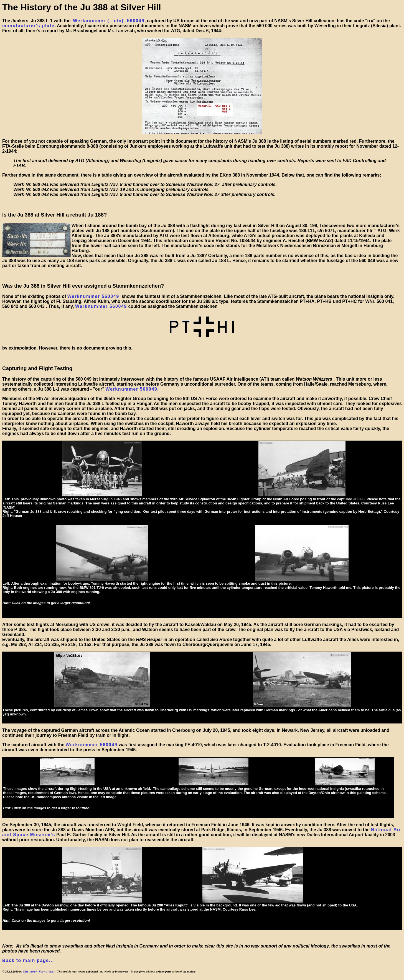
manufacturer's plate (28, 26)
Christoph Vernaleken (39, 971)
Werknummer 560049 (93, 296)
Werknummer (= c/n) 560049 (109, 21)
